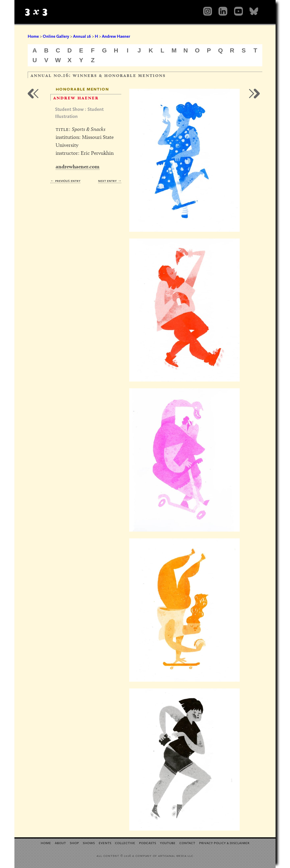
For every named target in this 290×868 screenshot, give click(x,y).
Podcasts (148, 842)
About (60, 842)
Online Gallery (56, 36)
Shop (74, 842)
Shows (89, 842)
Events (105, 842)
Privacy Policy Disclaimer (224, 842)
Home (33, 36)
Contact (187, 842)
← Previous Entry (65, 181)
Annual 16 (82, 36)
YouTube (168, 842)
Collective (125, 842)
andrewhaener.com (78, 166)
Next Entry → (110, 181)
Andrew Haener (116, 36)
